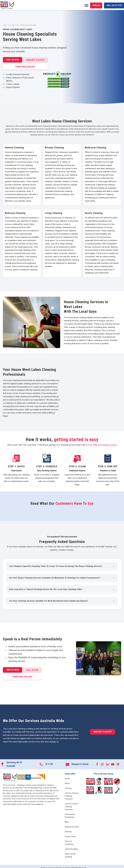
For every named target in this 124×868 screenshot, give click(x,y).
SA (9, 25)
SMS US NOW (13, 60)
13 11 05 (89, 444)
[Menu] (86, 5)
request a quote (109, 444)
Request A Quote (36, 60)
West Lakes (15, 25)
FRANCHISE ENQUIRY (26, 66)
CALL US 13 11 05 (114, 5)
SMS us (96, 444)
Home (5, 25)
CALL (33, 669)
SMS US (96, 5)
